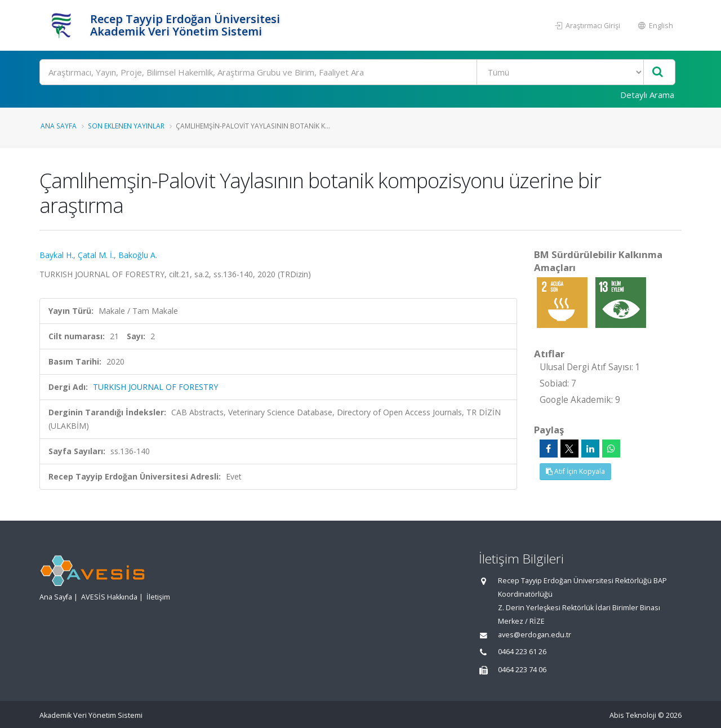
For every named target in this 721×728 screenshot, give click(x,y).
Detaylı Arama (647, 95)
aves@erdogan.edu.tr (535, 635)
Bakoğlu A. (138, 255)
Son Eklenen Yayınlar (126, 126)
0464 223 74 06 (522, 670)
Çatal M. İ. (96, 255)
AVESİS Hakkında (109, 597)
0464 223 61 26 (522, 652)
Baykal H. (56, 255)
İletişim (158, 597)
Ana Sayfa (59, 126)
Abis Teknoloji (633, 715)
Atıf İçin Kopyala (575, 471)
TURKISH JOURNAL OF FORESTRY (155, 387)
